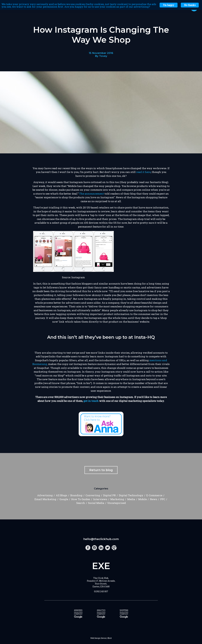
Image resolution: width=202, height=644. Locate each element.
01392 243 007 (101, 591)
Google (64, 499)
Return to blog (101, 470)
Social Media (96, 503)
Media (131, 499)
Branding (76, 495)
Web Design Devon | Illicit (101, 638)
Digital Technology (131, 495)
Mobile (143, 499)
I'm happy (169, 5)
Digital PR (109, 495)
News (153, 499)
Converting (93, 495)
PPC (163, 499)
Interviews (100, 499)
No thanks (190, 5)
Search (81, 503)
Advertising (45, 495)
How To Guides (81, 499)
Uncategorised (117, 503)
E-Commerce (154, 495)
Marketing (117, 499)
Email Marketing (45, 499)
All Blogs (62, 495)
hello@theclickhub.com (101, 539)
